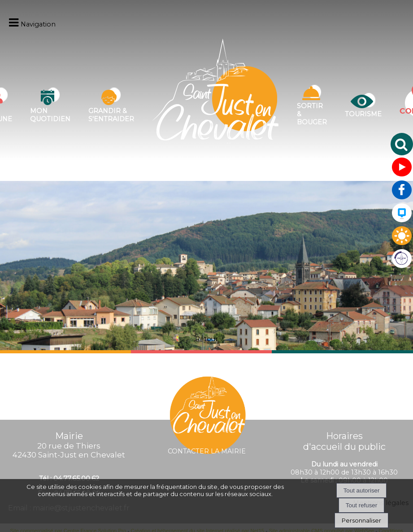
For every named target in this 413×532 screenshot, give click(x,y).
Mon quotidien (50, 115)
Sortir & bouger (312, 114)
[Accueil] (215, 105)
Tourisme (363, 114)
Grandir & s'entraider (111, 115)
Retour (206, 339)
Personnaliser (361, 520)
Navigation (38, 24)
